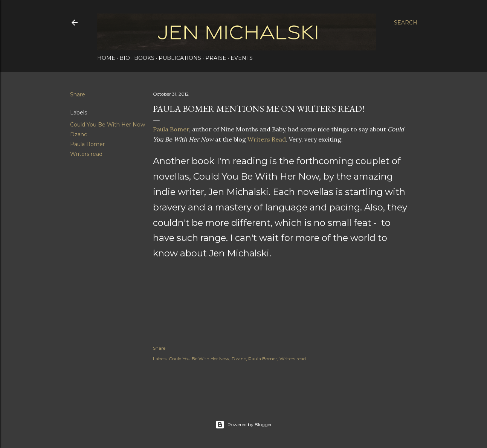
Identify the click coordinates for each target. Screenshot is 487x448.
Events (242, 58)
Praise (216, 58)
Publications (180, 58)
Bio (125, 58)
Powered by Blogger (244, 425)
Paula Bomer (87, 144)
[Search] (406, 23)
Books (144, 58)
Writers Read (267, 139)
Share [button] (78, 94)
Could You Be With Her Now (108, 125)
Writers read (86, 154)
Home (106, 58)
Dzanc (79, 134)
